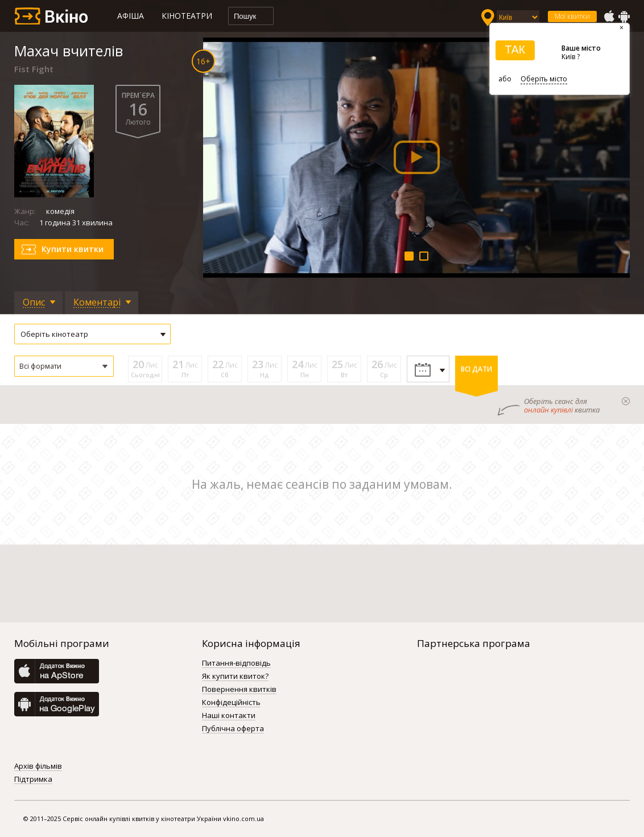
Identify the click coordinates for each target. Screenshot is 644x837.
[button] (64, 366)
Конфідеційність (231, 703)
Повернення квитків (239, 690)
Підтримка (33, 780)
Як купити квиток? (235, 677)
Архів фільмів (38, 766)
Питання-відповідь (236, 663)
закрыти (626, 401)
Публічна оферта (233, 729)
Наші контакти (229, 716)
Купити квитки (73, 249)
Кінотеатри (187, 16)
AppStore (609, 17)
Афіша (131, 16)
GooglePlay (624, 17)
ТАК (515, 50)
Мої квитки (572, 16)
